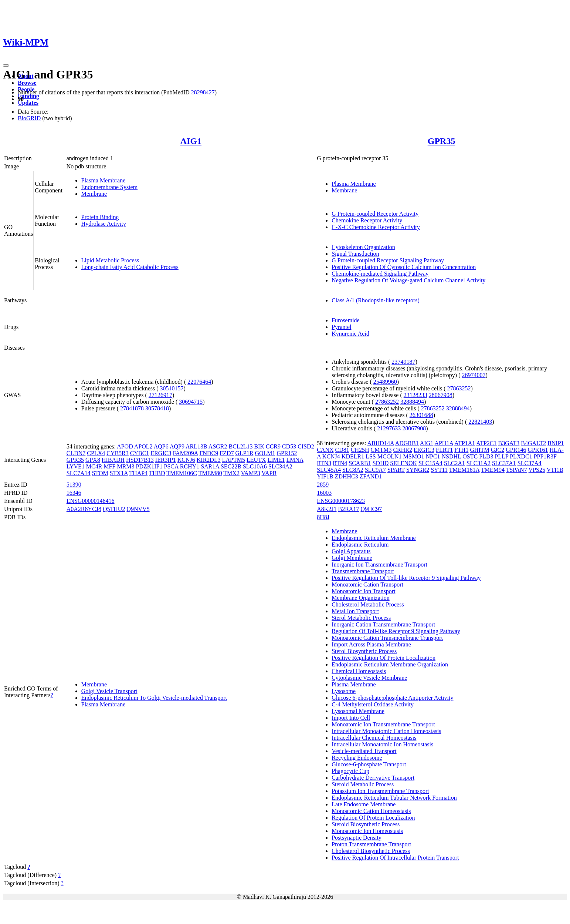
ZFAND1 (371, 476)
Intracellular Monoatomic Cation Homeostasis (386, 731)
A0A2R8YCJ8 (84, 509)
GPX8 (93, 460)
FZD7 (227, 453)
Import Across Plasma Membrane (371, 644)
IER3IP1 (166, 460)
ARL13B (196, 446)
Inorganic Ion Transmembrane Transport (379, 565)
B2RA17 (349, 509)
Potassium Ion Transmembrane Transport (380, 791)
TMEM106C (182, 473)
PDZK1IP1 (149, 466)
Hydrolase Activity (104, 224)
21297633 (389, 428)
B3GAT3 (509, 443)
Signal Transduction (355, 254)
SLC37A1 (504, 463)
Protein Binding (100, 217)
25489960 (385, 382)
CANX (325, 450)
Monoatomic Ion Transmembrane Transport (383, 724)
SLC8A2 (353, 470)
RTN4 (340, 463)
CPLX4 (96, 453)
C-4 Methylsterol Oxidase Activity (373, 704)
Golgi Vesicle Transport (109, 691)
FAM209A (185, 453)
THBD (157, 473)
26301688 (421, 415)
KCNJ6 (186, 460)
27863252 (459, 388)
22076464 (199, 382)
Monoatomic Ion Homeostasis (367, 831)
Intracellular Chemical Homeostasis (374, 738)
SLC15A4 (430, 463)
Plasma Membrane (104, 180)
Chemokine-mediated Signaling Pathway (380, 274)
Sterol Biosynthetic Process (364, 651)
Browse (27, 83)
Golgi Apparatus (351, 551)
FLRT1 (444, 450)
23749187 (403, 362)
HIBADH (113, 460)
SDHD (381, 463)
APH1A (444, 443)
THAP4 (138, 473)
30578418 (157, 408)
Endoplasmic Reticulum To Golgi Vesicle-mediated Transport (154, 698)
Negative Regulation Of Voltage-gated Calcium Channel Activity (408, 280)
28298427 (203, 92)
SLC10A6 (255, 466)
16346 (74, 493)
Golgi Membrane (352, 558)
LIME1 (276, 460)
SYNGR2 (418, 470)
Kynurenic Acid (350, 334)
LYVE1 (76, 466)
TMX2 (231, 473)
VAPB (269, 473)
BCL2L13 (241, 446)
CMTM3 (381, 450)
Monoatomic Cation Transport (367, 584)
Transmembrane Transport (363, 571)
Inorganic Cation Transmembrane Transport (383, 624)
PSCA (171, 466)
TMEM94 (493, 470)
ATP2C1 (486, 443)
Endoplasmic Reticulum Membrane (374, 538)
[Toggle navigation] (6, 65)
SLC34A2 (280, 466)
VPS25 (537, 470)
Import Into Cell (351, 718)
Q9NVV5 (138, 509)
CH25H (360, 450)
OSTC (470, 456)
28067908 (441, 395)
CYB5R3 (118, 453)
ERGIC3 (161, 453)
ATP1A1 (465, 443)
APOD (125, 446)
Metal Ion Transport (355, 611)
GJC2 (498, 450)
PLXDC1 (521, 456)
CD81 (342, 450)
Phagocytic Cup (350, 771)
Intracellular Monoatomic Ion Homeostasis (382, 744)
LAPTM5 (234, 460)
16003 (324, 493)
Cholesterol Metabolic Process (368, 604)
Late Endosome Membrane (364, 804)
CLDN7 (76, 453)
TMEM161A (464, 470)
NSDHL (452, 456)
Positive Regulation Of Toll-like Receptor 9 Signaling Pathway (406, 578)
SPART (396, 470)
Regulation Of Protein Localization (373, 818)
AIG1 (191, 141)
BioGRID (29, 118)
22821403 (480, 422)
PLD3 (486, 456)
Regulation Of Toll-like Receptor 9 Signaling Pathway (396, 631)
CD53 (289, 446)
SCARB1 (360, 463)
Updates (28, 103)
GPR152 (287, 453)
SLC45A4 (329, 470)
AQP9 (177, 446)
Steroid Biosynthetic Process (366, 824)
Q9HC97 (371, 509)
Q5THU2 (114, 509)
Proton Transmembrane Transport (371, 844)
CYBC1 (140, 453)
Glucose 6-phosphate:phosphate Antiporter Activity (392, 698)
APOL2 (143, 446)
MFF (109, 466)
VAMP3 (251, 473)
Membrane (94, 194)
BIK (259, 446)
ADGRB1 (407, 443)
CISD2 (306, 446)
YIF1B (325, 476)
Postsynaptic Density (357, 838)
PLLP (501, 456)
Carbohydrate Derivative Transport (373, 778)
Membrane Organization (361, 598)
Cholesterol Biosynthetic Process (371, 851)
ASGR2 (218, 446)
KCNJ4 (331, 456)
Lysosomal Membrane (358, 711)
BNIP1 (556, 443)
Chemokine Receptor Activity (367, 220)
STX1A (119, 473)
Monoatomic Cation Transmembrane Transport (387, 638)
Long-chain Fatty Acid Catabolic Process (130, 267)
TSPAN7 (517, 470)
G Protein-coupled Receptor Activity (375, 214)
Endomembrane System (109, 187)
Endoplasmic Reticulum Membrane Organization (390, 664)
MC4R (94, 466)
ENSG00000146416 (91, 501)
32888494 (412, 402)
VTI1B (555, 470)
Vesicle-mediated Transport (364, 751)
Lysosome (344, 691)
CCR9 (273, 446)
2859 (323, 485)
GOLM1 (265, 453)
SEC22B (231, 466)
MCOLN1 (390, 456)
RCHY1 (190, 466)
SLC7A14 (79, 473)
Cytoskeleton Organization (363, 247)
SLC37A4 (530, 463)
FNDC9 (209, 453)
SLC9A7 (375, 470)
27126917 (160, 395)
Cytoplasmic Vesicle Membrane (369, 678)
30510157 (172, 388)
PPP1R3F (545, 456)
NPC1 (433, 456)
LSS (371, 456)
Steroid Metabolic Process (363, 784)
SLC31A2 (479, 463)
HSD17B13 (140, 460)
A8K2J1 (327, 509)
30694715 (191, 402)
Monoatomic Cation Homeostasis (371, 811)
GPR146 (516, 450)
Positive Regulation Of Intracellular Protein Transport (395, 858)
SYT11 (439, 470)
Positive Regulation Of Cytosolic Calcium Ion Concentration (404, 267)
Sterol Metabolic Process (361, 618)
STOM (100, 473)
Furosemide (346, 320)
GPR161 (538, 450)
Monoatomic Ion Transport (363, 591)
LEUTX (256, 460)
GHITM (479, 450)
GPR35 (442, 141)
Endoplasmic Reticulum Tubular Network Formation (394, 798)
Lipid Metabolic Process (110, 260)
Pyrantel (341, 327)
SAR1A (210, 466)
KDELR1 (353, 456)
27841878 (132, 408)
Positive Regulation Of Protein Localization (384, 658)
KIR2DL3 (209, 460)
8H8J (323, 517)
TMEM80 (210, 473)
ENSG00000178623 (341, 501)
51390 (74, 485)
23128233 (415, 395)
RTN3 (324, 463)
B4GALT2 (533, 443)
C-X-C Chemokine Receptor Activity (376, 227)
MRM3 (125, 466)
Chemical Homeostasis (359, 671)
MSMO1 (414, 456)
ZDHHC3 (347, 476)
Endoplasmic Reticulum (360, 545)
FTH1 (461, 450)
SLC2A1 (454, 463)
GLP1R (244, 453)
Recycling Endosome (357, 758)
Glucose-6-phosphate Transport (369, 764)
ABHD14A (381, 443)
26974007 (474, 375)
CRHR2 (403, 450)
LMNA (295, 460)
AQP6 (161, 446)
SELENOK (403, 463)
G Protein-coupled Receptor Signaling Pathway (388, 260)
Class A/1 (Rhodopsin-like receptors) (376, 300)
